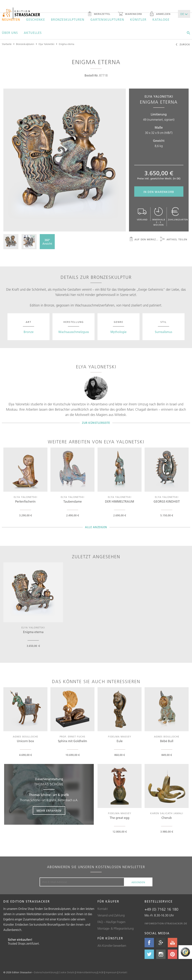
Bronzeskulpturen (68, 20)
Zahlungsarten (178, 214)
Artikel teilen (174, 240)
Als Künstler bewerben (112, 946)
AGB (101, 972)
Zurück (183, 45)
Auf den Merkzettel (144, 240)
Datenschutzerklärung (45, 972)
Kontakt (103, 909)
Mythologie (118, 332)
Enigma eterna (67, 44)
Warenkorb (130, 14)
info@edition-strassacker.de (166, 923)
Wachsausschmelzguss (74, 332)
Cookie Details (67, 972)
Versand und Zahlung (111, 915)
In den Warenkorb (159, 192)
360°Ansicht (47, 242)
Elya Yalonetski (46, 44)
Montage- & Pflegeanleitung (116, 928)
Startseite (7, 44)
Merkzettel (99, 14)
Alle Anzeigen (96, 527)
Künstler (138, 20)
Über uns (10, 33)
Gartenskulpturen (107, 20)
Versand (142, 214)
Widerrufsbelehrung (87, 972)
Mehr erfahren (49, 811)
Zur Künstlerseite (96, 423)
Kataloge (161, 20)
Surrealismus (163, 332)
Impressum (111, 972)
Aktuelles (33, 33)
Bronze (29, 332)
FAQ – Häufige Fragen (111, 922)
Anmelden (160, 14)
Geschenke (36, 20)
